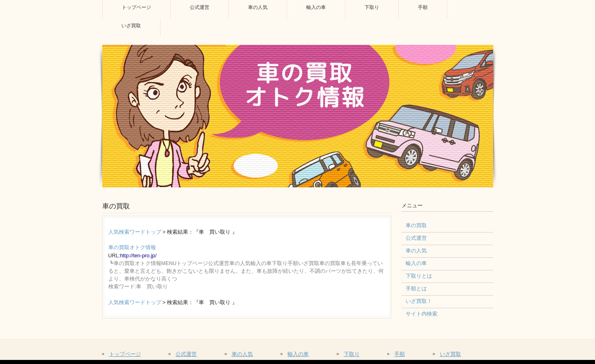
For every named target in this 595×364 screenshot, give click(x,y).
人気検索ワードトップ (135, 232)
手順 (400, 354)
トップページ (125, 354)
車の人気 (242, 354)
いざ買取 (450, 354)
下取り (352, 354)
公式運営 (186, 354)
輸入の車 (298, 354)
